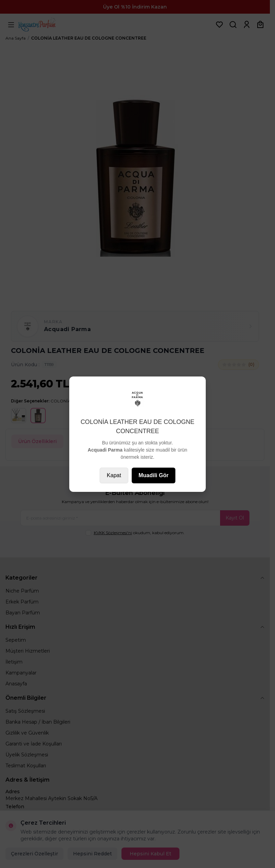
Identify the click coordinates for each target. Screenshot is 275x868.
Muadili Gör (154, 475)
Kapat (114, 475)
